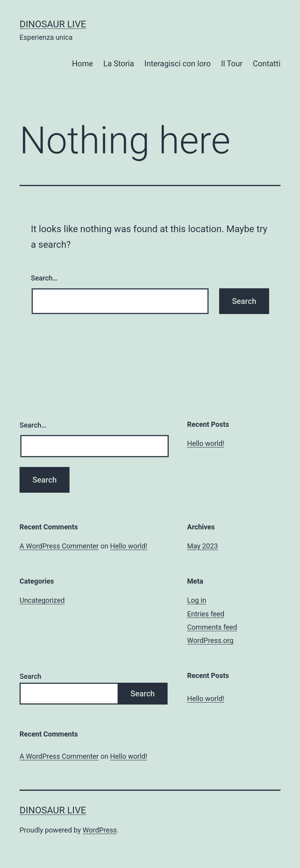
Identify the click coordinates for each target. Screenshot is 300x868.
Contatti (267, 64)
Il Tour (232, 64)
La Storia (119, 64)
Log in (197, 600)
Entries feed (206, 614)
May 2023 (203, 546)
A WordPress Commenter (59, 546)
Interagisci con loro (178, 64)
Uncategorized (42, 600)
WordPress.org (210, 640)
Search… (44, 278)
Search (30, 676)
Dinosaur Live (53, 24)
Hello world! (206, 443)
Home (82, 64)
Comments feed (212, 627)
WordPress (100, 830)
